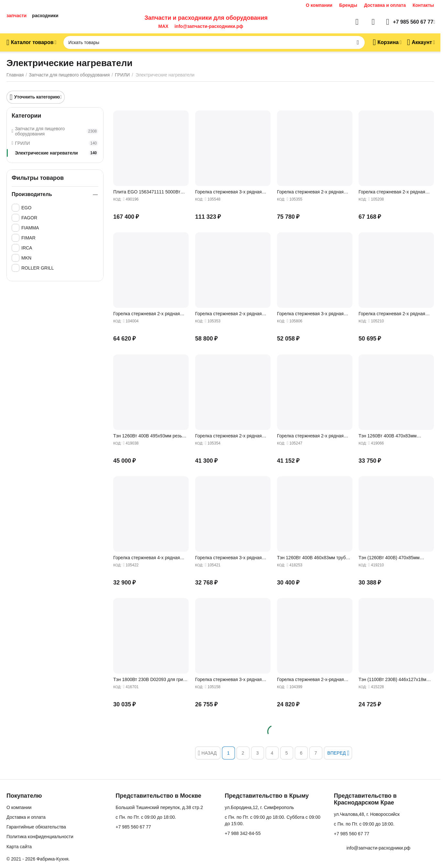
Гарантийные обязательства (36, 827)
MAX (162, 26)
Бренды (348, 5)
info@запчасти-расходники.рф (209, 26)
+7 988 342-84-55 (243, 833)
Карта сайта (19, 847)
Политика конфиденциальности (40, 837)
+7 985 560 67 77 (133, 827)
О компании (319, 5)
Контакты (423, 5)
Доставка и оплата (385, 5)
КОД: (117, 199)
